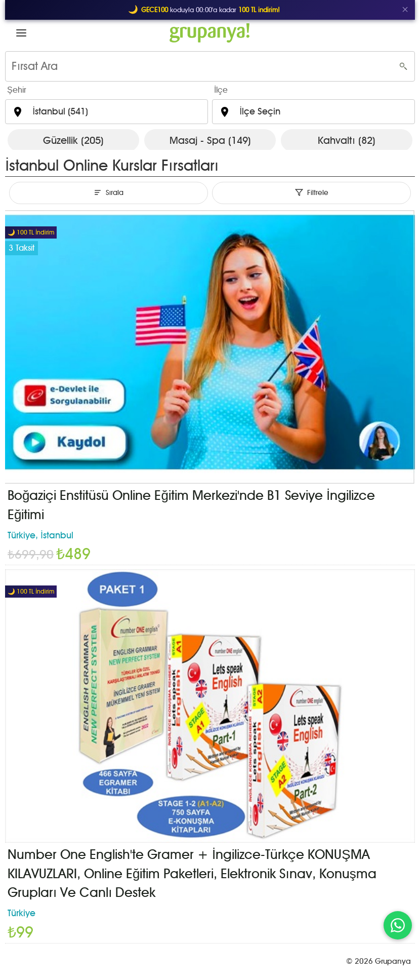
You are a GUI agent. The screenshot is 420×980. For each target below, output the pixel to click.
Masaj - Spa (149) (210, 140)
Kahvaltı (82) (347, 140)
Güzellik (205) (73, 140)
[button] (21, 33)
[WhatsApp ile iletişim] (398, 925)
